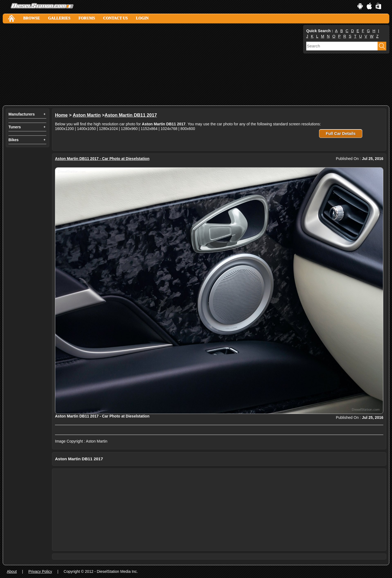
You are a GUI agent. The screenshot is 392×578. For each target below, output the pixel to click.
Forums (87, 18)
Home (61, 115)
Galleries (59, 18)
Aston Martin (87, 115)
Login (142, 18)
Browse (31, 18)
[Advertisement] (152, 65)
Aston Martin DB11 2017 (131, 115)
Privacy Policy (40, 571)
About (12, 571)
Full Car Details (341, 133)
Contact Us (115, 18)
